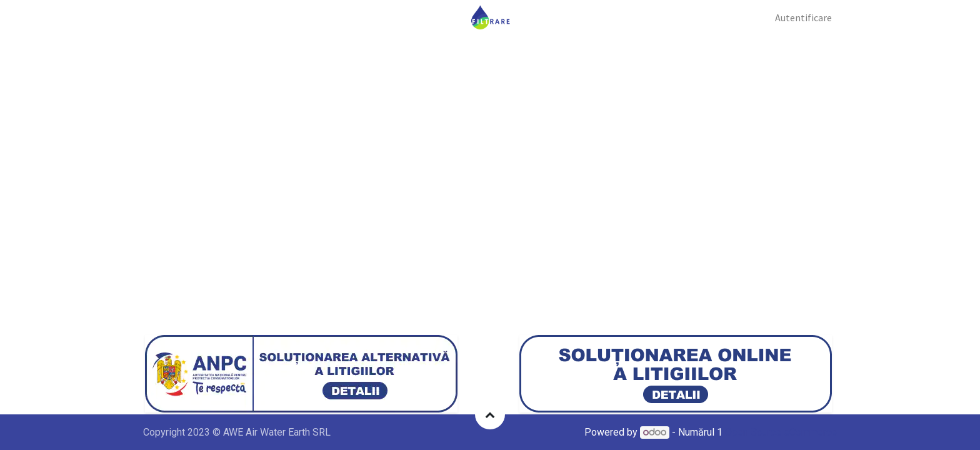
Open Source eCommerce (781, 432)
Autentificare (803, 17)
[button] (490, 414)
